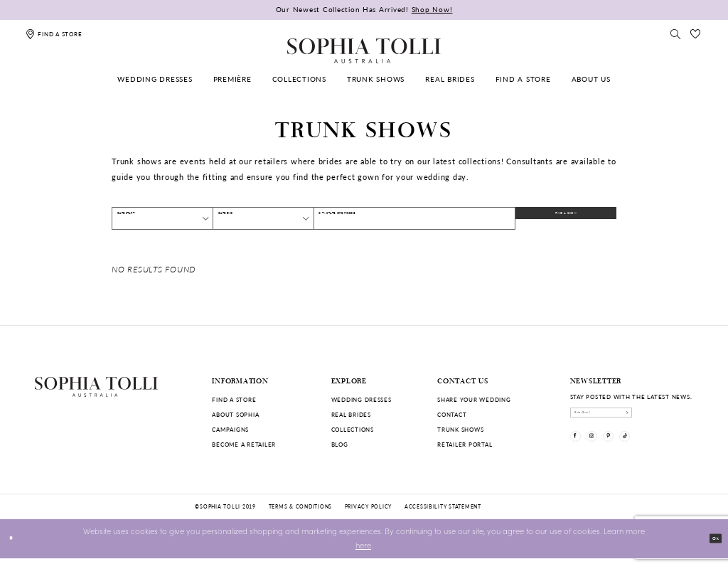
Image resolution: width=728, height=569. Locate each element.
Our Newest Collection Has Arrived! (364, 9)
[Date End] (263, 218)
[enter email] (632, 418)
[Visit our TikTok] (664, 452)
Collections (353, 429)
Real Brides (351, 414)
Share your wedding (474, 399)
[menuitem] (155, 79)
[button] (201, 218)
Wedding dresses (362, 399)
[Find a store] (54, 34)
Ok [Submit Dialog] (711, 549)
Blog (340, 444)
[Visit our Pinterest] (636, 452)
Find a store (234, 399)
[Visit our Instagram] (608, 452)
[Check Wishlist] (696, 34)
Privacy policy (368, 517)
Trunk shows (460, 429)
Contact (452, 414)
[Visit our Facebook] (581, 452)
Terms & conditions (300, 517)
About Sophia (235, 414)
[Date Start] (162, 218)
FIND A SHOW (576, 218)
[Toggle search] (675, 34)
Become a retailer (244, 444)
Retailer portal (465, 444)
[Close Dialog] (16, 550)
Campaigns (230, 429)
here (363, 556)
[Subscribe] (685, 418)
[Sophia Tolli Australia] (364, 50)
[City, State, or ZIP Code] (414, 218)
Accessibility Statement (443, 517)
